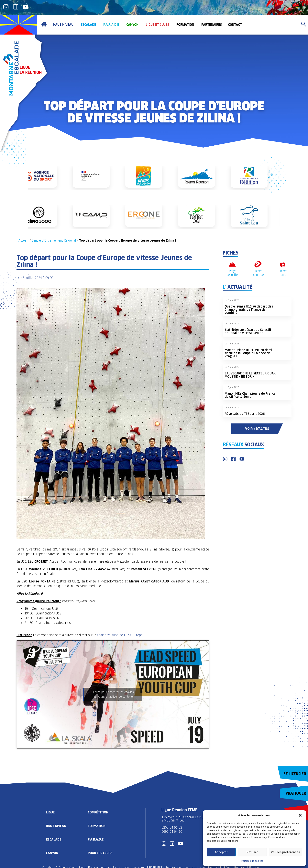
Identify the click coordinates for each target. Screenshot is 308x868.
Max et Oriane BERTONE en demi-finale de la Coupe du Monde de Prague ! (249, 353)
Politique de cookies (252, 861)
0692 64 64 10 (172, 832)
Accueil (23, 241)
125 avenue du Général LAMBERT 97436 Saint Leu (186, 819)
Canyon (52, 853)
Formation (97, 826)
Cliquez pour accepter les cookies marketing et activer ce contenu (113, 694)
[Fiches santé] (283, 264)
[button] (300, 815)
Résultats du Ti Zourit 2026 (245, 414)
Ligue (50, 812)
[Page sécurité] (232, 264)
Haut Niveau (56, 826)
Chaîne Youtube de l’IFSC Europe (120, 635)
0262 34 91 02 (172, 827)
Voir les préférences (285, 852)
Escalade (54, 839)
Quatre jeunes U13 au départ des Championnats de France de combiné (249, 310)
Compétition (98, 812)
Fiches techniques (258, 273)
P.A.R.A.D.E (96, 839)
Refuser (252, 852)
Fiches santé (283, 273)
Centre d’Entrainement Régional (54, 241)
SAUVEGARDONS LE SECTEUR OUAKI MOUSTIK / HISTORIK (251, 375)
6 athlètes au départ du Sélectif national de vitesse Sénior (248, 331)
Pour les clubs (100, 853)
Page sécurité (232, 273)
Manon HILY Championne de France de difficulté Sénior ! (250, 395)
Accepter (221, 852)
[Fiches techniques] (258, 264)
